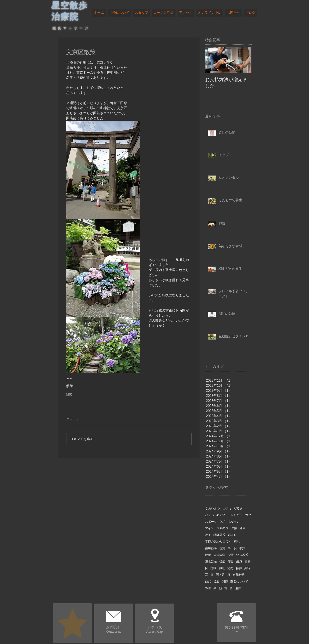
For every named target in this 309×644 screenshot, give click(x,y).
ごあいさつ (212, 508)
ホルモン (234, 522)
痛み (231, 561)
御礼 (237, 541)
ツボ (222, 522)
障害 (208, 588)
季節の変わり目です (218, 541)
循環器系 (211, 548)
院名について (239, 581)
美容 (247, 568)
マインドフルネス (217, 528)
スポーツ (211, 522)
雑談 (69, 394)
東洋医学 (219, 555)
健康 (243, 528)
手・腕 (232, 548)
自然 (208, 581)
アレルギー (235, 515)
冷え (208, 535)
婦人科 (232, 535)
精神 (239, 568)
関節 (225, 581)
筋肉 (230, 568)
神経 (222, 568)
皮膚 (248, 561)
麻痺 (238, 588)
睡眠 (213, 568)
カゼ (248, 515)
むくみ (209, 515)
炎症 (222, 561)
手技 (242, 548)
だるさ (238, 508)
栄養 (231, 555)
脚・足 (220, 575)
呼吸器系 (219, 535)
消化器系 (211, 561)
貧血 (216, 581)
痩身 (239, 561)
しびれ (227, 508)
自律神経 (239, 575)
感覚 (222, 548)
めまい (221, 515)
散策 (70, 386)
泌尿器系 (242, 555)
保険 (234, 528)
